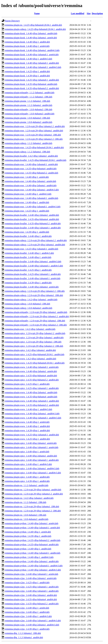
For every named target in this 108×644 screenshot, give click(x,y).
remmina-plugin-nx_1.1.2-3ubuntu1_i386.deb (26, 502)
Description (97, 13)
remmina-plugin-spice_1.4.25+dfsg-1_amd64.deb (27, 384)
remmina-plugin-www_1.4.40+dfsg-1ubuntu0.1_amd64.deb (32, 401)
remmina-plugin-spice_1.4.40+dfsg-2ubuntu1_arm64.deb (31, 443)
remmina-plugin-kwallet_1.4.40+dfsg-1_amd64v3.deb (29, 253)
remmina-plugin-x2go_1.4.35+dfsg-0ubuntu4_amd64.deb (31, 599)
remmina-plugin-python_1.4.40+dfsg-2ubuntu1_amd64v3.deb (33, 570)
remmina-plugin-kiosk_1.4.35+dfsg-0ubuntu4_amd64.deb (31, 84)
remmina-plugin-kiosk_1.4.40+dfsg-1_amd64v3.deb (29, 59)
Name (37, 13)
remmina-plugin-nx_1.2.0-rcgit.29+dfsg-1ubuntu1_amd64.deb (33, 490)
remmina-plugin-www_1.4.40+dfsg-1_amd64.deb (27, 426)
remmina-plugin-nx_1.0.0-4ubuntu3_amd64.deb (27, 519)
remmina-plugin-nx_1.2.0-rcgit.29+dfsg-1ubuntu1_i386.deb (32, 507)
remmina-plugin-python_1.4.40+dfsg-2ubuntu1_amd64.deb (32, 561)
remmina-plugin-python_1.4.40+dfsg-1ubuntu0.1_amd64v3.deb (34, 566)
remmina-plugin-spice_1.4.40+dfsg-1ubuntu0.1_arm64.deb (32, 447)
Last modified (78, 13)
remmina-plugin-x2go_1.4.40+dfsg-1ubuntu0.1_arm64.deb (32, 574)
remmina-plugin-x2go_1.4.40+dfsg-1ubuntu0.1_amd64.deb (32, 591)
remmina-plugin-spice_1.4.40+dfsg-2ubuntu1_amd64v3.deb (32, 468)
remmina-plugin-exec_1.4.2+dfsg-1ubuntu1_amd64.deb (30, 329)
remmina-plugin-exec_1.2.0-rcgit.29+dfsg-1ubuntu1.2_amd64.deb (35, 126)
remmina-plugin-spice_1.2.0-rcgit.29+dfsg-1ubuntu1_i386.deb (33, 342)
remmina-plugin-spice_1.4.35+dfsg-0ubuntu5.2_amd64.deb (32, 380)
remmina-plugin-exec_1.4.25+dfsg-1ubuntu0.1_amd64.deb (32, 249)
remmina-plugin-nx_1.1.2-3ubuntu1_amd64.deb (27, 485)
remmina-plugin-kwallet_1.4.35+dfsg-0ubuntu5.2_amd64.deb (33, 224)
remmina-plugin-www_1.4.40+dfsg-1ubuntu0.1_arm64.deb (32, 367)
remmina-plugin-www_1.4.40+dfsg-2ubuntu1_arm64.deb (31, 371)
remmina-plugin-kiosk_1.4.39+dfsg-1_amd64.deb (27, 76)
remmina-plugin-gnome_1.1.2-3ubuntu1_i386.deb (27, 101)
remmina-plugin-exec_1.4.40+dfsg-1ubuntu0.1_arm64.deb (31, 164)
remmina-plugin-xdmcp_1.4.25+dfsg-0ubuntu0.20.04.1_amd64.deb (35, 29)
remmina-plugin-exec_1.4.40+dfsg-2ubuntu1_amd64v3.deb (32, 190)
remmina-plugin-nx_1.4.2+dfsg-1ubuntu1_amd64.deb (29, 498)
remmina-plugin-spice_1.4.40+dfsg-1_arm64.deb (27, 452)
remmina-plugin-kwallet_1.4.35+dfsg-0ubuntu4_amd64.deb (32, 219)
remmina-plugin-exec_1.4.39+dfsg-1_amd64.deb (27, 232)
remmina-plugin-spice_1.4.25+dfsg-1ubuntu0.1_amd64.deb (32, 388)
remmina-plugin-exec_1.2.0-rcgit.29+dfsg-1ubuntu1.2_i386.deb (34, 139)
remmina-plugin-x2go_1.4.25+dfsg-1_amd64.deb (27, 583)
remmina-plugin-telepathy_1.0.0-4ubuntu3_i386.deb (29, 109)
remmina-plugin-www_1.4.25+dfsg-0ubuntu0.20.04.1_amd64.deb (35, 363)
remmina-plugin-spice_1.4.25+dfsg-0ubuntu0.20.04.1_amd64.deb (35, 354)
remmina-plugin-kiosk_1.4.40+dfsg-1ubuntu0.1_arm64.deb (32, 55)
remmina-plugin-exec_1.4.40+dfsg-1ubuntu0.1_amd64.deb (32, 198)
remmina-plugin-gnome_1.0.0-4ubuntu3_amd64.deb (29, 122)
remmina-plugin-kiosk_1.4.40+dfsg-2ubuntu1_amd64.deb (31, 33)
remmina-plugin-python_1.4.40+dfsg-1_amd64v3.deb (29, 557)
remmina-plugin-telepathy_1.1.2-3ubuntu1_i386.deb (29, 97)
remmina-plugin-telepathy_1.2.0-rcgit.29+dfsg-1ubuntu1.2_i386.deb (36, 325)
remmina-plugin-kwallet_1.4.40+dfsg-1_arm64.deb (28, 257)
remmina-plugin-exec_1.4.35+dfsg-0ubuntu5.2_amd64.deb (32, 173)
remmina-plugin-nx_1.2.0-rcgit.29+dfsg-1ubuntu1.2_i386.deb (33, 511)
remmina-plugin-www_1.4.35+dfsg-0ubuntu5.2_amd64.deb (32, 405)
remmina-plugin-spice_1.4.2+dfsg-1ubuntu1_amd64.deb (30, 350)
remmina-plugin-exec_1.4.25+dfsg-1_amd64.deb (27, 211)
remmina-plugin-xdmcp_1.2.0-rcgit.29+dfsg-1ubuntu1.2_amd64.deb (36, 240)
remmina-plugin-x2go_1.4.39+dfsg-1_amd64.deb (27, 629)
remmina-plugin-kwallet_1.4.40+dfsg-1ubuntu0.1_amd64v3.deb (34, 266)
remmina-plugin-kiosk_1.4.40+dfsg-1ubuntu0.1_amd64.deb (32, 63)
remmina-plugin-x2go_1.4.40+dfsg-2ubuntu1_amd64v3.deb (32, 625)
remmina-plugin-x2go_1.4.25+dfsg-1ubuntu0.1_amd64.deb (32, 587)
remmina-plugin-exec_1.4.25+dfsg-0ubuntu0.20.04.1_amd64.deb (34, 147)
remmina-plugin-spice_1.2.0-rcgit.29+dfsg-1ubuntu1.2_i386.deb (34, 346)
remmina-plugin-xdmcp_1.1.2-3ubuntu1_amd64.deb (29, 143)
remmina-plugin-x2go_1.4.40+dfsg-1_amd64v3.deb (28, 616)
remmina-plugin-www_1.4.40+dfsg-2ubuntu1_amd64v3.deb (32, 414)
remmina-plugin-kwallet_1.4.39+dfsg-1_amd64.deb (28, 283)
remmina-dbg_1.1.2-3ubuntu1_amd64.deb (24, 637)
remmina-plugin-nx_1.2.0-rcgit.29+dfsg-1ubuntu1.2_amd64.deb (34, 494)
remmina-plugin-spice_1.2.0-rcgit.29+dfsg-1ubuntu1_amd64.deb (34, 338)
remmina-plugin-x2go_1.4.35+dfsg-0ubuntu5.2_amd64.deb (32, 604)
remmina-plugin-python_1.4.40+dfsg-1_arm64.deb (28, 532)
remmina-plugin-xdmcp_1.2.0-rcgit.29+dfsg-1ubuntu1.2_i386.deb (35, 291)
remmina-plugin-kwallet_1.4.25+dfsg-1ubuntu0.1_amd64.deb (33, 274)
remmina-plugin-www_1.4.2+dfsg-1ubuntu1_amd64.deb (31, 359)
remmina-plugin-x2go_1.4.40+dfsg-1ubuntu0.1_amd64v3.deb (33, 621)
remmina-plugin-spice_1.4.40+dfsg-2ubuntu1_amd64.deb (31, 456)
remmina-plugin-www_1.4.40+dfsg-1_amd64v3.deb (29, 409)
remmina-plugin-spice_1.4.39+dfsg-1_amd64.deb (27, 481)
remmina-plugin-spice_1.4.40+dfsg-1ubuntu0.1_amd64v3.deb (33, 473)
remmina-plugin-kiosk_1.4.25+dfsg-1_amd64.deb (27, 71)
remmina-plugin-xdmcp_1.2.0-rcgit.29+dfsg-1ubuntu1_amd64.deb (35, 245)
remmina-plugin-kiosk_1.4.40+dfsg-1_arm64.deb (27, 46)
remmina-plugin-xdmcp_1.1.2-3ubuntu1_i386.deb (27, 152)
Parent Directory (12, 21)
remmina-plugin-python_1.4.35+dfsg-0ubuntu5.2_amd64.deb (33, 540)
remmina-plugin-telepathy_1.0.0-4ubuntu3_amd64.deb (30, 114)
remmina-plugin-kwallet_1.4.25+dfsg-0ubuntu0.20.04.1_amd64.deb (36, 160)
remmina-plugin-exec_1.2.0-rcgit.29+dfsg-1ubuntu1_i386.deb (33, 135)
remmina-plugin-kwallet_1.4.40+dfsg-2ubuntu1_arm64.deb (32, 287)
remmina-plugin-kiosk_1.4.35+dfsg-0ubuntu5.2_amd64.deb (32, 88)
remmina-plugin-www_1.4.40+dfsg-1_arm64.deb (27, 422)
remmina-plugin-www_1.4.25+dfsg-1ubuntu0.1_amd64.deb (32, 435)
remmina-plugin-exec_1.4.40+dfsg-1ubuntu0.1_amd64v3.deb (33, 207)
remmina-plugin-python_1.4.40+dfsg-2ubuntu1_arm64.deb (32, 523)
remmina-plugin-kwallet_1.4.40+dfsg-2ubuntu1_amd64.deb (32, 215)
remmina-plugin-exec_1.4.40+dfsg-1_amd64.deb (27, 202)
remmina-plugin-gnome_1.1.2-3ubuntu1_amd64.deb (29, 105)
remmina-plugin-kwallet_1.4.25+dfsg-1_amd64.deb (28, 270)
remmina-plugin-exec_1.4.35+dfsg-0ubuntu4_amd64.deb (31, 169)
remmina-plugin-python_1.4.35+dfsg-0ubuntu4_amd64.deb (32, 545)
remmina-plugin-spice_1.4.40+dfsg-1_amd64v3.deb (28, 464)
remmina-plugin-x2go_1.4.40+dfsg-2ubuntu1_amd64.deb (31, 595)
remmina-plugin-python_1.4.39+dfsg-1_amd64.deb (28, 536)
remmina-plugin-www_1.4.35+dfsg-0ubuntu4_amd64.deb (31, 397)
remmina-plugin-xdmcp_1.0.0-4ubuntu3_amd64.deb (29, 308)
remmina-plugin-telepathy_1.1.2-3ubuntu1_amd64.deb (30, 93)
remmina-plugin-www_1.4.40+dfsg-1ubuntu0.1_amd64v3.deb (33, 418)
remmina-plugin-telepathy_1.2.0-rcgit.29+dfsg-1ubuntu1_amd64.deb (36, 312)
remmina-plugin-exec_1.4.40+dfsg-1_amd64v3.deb (28, 194)
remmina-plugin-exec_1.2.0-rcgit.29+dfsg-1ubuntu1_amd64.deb (34, 131)
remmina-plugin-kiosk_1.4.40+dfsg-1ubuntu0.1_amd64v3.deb (33, 67)
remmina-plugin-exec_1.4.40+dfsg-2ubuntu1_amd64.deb (31, 185)
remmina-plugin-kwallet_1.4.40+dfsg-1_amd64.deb (28, 236)
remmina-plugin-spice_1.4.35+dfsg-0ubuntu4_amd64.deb (31, 376)
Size (89, 13)
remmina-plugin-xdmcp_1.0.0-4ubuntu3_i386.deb (27, 304)
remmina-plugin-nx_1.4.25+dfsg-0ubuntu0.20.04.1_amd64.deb (33, 25)
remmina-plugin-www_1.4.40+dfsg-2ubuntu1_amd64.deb (31, 392)
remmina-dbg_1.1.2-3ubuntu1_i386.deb (23, 633)
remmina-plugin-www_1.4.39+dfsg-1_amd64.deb (27, 430)
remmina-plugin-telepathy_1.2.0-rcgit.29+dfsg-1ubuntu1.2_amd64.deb (37, 316)
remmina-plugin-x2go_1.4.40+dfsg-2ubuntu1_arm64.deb (31, 578)
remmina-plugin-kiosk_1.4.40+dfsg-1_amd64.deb (27, 42)
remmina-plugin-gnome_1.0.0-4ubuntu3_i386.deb (27, 118)
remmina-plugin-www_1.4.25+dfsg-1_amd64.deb (27, 439)
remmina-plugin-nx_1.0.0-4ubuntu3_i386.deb (26, 515)
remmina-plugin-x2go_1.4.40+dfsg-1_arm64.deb (27, 608)
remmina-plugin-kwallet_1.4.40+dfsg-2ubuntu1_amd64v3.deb (33, 262)
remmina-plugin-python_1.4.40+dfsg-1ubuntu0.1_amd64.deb (33, 553)
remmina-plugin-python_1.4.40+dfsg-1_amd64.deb (28, 549)
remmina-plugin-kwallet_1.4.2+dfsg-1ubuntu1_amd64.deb (31, 156)
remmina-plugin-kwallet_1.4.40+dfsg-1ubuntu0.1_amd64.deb (33, 228)
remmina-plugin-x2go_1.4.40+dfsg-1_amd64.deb (27, 612)
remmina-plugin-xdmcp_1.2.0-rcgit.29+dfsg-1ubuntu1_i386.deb (34, 295)
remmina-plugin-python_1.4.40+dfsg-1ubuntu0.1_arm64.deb (32, 528)
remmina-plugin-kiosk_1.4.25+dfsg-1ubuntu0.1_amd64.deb (32, 80)
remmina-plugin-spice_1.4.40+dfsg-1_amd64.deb (27, 477)
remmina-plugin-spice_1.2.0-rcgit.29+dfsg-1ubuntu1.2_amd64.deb (35, 333)
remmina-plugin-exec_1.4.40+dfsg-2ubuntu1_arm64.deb (31, 181)
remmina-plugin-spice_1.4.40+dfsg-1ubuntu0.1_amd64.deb (32, 460)
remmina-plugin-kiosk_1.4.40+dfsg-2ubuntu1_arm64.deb (31, 38)
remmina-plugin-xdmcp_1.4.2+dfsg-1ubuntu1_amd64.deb (31, 300)
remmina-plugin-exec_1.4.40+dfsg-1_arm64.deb (27, 177)
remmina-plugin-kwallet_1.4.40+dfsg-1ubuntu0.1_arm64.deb (33, 278)
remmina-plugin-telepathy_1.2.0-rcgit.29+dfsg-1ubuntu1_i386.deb (35, 321)
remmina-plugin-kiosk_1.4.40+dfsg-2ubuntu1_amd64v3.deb (32, 50)
